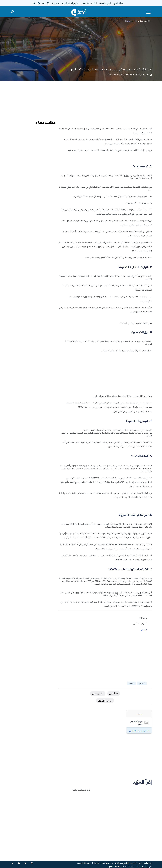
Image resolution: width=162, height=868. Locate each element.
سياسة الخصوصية (84, 863)
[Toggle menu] (148, 12)
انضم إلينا (55, 3)
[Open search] (12, 11)
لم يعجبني (98, 693)
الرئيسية (148, 21)
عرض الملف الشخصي (138, 731)
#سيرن (131, 683)
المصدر (144, 629)
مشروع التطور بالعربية (70, 3)
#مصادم (142, 683)
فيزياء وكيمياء (139, 21)
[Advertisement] (105, 106)
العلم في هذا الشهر (89, 3)
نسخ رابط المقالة (105, 701)
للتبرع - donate (105, 3)
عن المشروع (119, 3)
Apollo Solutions (114, 866)
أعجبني (114, 693)
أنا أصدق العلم (125, 866)
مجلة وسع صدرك (107, 863)
